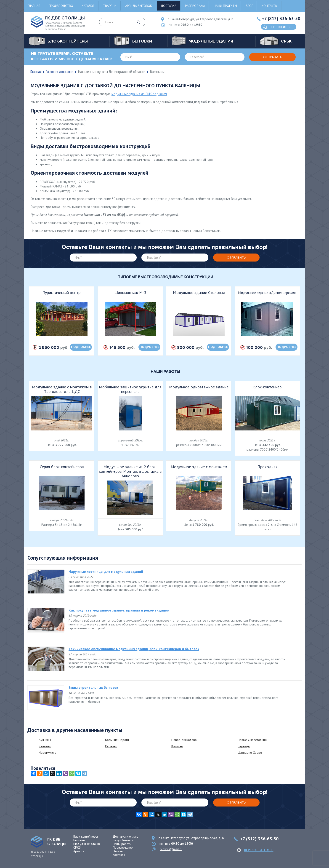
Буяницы (45, 740)
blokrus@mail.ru (171, 849)
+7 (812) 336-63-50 (281, 19)
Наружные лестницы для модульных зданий (106, 572)
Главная (34, 6)
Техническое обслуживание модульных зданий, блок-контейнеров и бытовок (134, 649)
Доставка (168, 6)
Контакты (270, 6)
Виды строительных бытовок (93, 687)
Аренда (79, 851)
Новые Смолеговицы (252, 740)
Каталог (88, 6)
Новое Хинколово (184, 740)
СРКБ (77, 847)
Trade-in (110, 6)
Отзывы (118, 851)
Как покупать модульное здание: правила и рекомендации (119, 610)
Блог (249, 6)
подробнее (81, 347)
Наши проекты (225, 6)
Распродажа (195, 6)
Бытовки (79, 840)
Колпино (177, 746)
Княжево (45, 746)
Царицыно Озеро (250, 753)
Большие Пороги (117, 740)
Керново (111, 746)
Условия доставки (60, 72)
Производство (61, 6)
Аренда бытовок (139, 6)
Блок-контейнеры (86, 836)
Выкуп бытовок (123, 840)
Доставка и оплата (126, 836)
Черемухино (48, 753)
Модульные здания (87, 844)
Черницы (244, 746)
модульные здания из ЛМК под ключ (139, 94)
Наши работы (122, 844)
